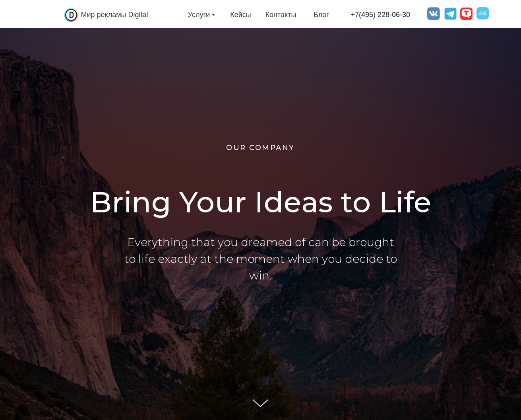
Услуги (199, 15)
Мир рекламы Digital (115, 15)
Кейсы (241, 15)
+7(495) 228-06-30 (381, 15)
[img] (71, 15)
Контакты (281, 15)
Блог (321, 15)
